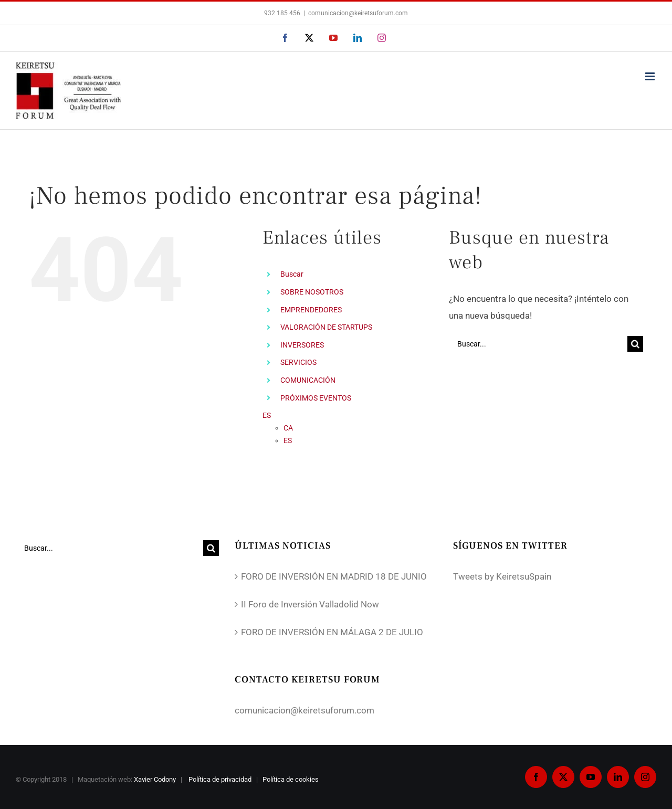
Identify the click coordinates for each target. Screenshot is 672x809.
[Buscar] (635, 344)
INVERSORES (302, 345)
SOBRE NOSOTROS (312, 292)
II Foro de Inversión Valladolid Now (310, 604)
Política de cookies (291, 779)
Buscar (292, 274)
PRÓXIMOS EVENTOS (316, 398)
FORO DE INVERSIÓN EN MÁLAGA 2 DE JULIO (332, 632)
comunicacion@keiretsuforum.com (358, 13)
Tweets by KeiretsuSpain (502, 576)
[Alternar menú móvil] (651, 76)
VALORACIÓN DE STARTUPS (326, 327)
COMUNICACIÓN (308, 380)
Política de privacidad (221, 779)
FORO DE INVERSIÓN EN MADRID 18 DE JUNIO (334, 576)
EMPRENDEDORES (311, 310)
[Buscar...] (538, 344)
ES (267, 415)
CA (288, 428)
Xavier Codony (155, 779)
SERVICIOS (298, 362)
